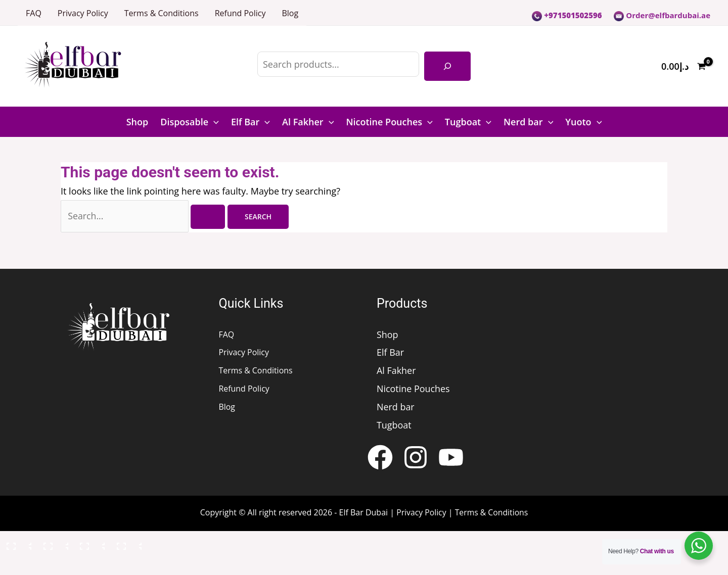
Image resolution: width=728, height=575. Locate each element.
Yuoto (583, 122)
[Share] (90, 545)
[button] (214, 122)
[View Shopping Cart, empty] (684, 66)
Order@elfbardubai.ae (662, 15)
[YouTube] (451, 459)
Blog (290, 13)
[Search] (447, 66)
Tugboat (468, 122)
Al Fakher (308, 122)
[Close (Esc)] (127, 545)
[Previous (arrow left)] (17, 566)
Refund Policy (240, 13)
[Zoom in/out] (17, 545)
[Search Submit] (210, 218)
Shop (138, 122)
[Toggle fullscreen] (54, 545)
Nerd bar (528, 122)
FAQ (34, 13)
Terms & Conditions (162, 13)
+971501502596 (567, 15)
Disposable (190, 122)
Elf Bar (251, 122)
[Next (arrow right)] (54, 566)
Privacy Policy (83, 13)
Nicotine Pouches (389, 122)
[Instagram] (416, 459)
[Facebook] (380, 459)
